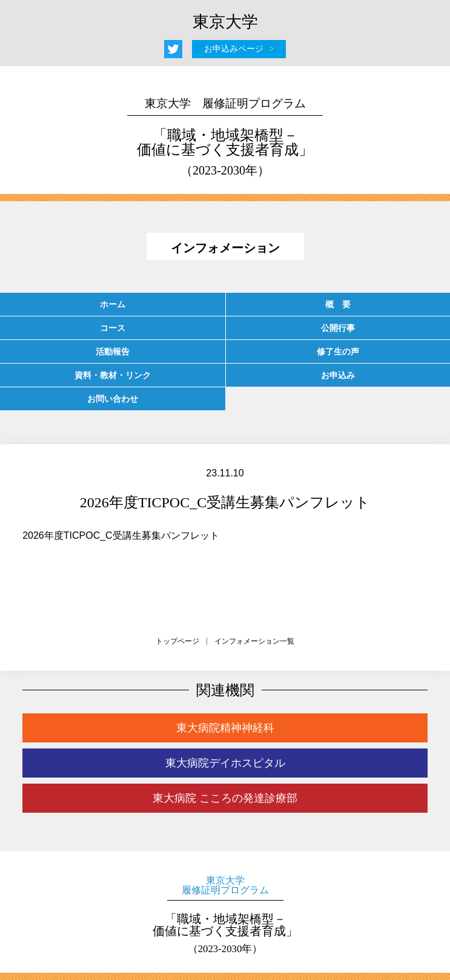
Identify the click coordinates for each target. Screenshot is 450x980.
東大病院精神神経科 (225, 728)
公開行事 (338, 328)
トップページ (177, 641)
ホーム (113, 304)
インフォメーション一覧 (254, 641)
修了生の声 (338, 352)
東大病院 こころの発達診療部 (225, 798)
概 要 (338, 304)
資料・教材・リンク (113, 375)
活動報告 (113, 352)
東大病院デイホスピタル (225, 763)
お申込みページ (234, 49)
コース (113, 328)
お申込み (338, 375)
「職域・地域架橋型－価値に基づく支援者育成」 (225, 137)
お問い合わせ (113, 399)
